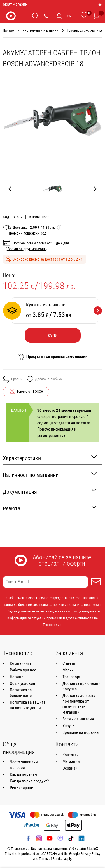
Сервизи (70, 768)
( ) (27, 233)
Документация (50, 491)
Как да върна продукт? (29, 781)
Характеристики (50, 458)
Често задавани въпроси (24, 765)
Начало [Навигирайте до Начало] (8, 30)
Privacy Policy (90, 854)
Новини (17, 677)
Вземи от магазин (78, 719)
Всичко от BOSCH (30, 392)
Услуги (68, 726)
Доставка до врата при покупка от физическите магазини (79, 704)
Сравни (13, 379)
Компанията (21, 663)
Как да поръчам (24, 774)
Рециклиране (21, 788)
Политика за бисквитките (21, 693)
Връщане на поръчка (81, 732)
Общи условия (22, 683)
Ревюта (50, 508)
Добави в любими (45, 380)
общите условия (18, 611)
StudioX (92, 849)
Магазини (71, 761)
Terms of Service (51, 859)
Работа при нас (23, 670)
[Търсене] (35, 16)
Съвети (69, 663)
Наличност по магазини (50, 475)
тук (63, 436)
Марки (68, 670)
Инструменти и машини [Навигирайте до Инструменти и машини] (40, 30)
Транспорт (71, 677)
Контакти (71, 755)
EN (69, 16)
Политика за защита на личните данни (28, 705)
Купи (53, 336)
